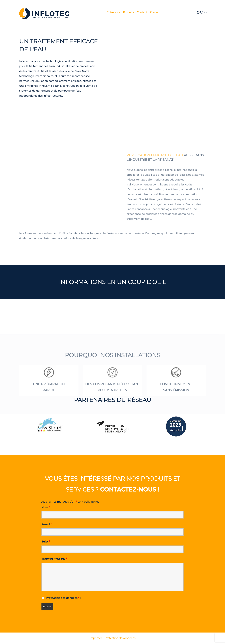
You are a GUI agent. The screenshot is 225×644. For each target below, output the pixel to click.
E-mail (47, 525)
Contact (142, 12)
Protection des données (120, 638)
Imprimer (96, 638)
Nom (46, 507)
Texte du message (54, 559)
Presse (154, 12)
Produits (128, 12)
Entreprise (113, 12)
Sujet (46, 542)
